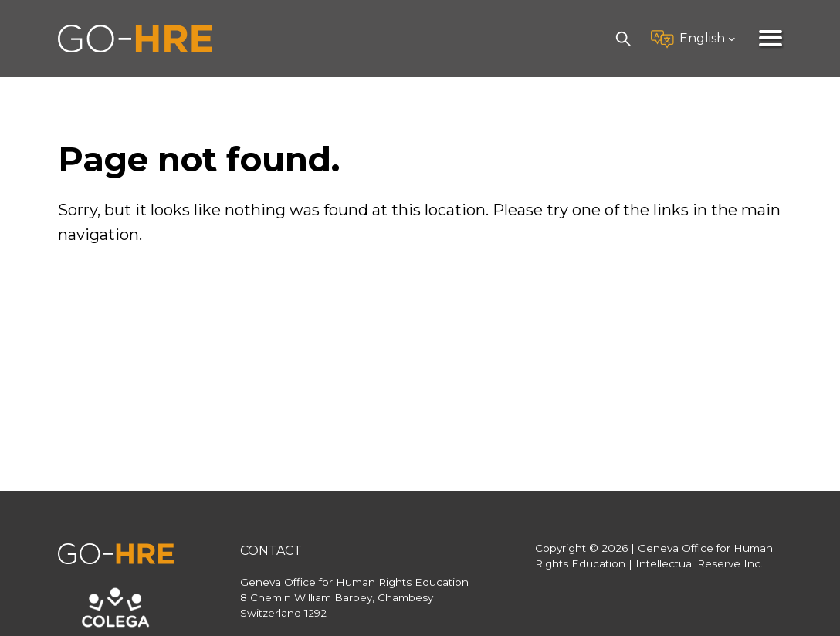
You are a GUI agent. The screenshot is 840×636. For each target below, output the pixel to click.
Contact (271, 551)
